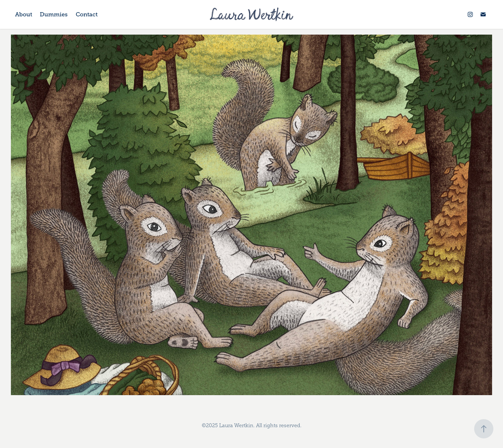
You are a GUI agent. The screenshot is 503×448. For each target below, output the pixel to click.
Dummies (54, 14)
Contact (87, 14)
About (24, 14)
